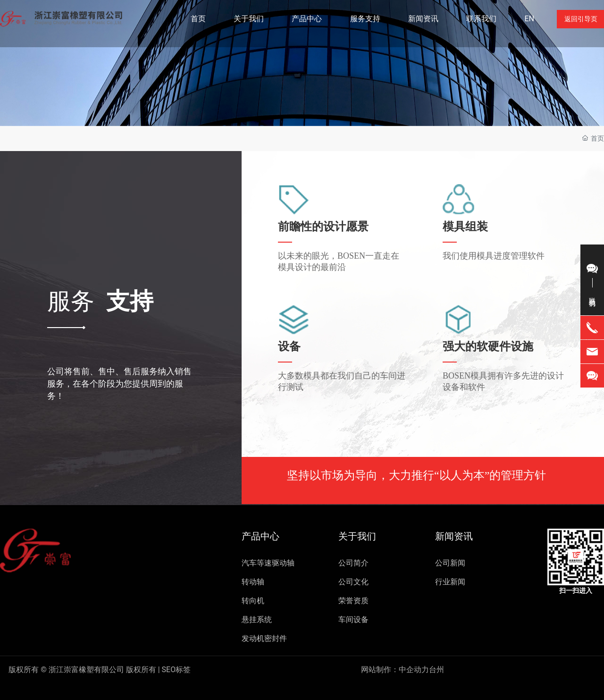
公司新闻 (450, 563)
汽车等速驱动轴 (268, 563)
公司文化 (353, 582)
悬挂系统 (257, 620)
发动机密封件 (264, 638)
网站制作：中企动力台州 (403, 670)
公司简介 (353, 563)
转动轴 (253, 582)
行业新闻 (450, 582)
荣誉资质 (353, 601)
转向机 (253, 601)
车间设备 (353, 620)
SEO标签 (100, 670)
